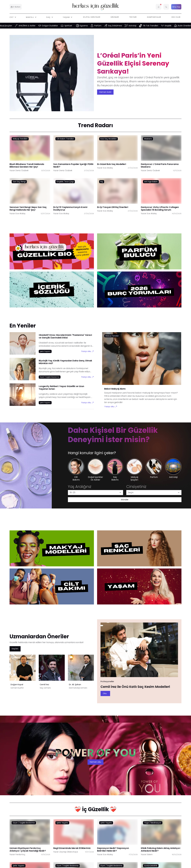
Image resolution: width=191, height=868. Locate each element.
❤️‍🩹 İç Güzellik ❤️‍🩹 (95, 809)
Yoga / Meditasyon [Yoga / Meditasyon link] (153, 823)
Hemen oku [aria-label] (95, 762)
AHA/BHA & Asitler (31, 26)
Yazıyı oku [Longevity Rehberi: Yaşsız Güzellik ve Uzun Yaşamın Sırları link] (88, 402)
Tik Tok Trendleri (155, 26)
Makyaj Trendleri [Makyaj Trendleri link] (20, 139)
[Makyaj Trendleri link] (112, 336)
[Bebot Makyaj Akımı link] (142, 360)
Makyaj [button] (30, 17)
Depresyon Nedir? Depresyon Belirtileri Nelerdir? (113, 849)
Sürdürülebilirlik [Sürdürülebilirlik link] (151, 866)
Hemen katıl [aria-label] (105, 92)
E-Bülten (16, 7)
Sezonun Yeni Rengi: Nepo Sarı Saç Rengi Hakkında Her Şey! (28, 208)
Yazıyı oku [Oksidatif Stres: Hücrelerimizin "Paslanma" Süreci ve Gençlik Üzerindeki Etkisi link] (88, 351)
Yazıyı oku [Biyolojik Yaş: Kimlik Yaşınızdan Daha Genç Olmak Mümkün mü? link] (88, 377)
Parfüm (102, 26)
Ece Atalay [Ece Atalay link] (108, 168)
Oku (105, 693)
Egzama (88, 26)
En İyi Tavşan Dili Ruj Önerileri (113, 207)
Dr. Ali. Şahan (75, 685)
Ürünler (115, 17)
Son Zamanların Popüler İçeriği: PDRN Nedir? (73, 165)
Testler (133, 17)
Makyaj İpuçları (9, 26)
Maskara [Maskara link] (148, 139)
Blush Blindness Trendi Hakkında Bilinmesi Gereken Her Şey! (27, 165)
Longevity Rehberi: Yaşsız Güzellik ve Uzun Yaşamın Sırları (61, 387)
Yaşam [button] (67, 17)
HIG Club (176, 17)
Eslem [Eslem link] (150, 854)
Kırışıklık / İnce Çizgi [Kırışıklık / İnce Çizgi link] (65, 182)
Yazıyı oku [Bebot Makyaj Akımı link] (111, 407)
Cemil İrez (44, 685)
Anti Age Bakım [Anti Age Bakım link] (151, 182)
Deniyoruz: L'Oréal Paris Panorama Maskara (160, 165)
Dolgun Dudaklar (54, 26)
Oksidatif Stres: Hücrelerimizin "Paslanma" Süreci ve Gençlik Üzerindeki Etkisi (65, 336)
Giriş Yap (176, 7)
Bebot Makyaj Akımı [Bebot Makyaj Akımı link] (115, 389)
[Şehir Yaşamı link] (45, 351)
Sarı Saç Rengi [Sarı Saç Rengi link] (19, 182)
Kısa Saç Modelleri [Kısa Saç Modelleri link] (108, 139)
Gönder (125, 500)
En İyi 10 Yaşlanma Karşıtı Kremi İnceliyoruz (70, 208)
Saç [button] (49, 17)
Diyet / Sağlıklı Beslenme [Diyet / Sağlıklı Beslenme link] (24, 823)
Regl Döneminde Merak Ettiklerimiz (72, 848)
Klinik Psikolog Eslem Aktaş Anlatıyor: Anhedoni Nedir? (161, 849)
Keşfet (15, 649)
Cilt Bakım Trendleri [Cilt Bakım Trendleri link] (65, 139)
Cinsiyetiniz (136, 487)
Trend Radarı (95, 125)
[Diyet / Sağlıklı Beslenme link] (50, 377)
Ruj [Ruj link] (102, 182)
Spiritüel (72, 26)
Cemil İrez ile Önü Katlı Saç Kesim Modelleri (135, 687)
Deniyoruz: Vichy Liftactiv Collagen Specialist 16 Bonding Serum (160, 208)
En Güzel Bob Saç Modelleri (112, 164)
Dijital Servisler (92, 17)
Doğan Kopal (17, 685)
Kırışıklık (172, 26)
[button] (159, 7)
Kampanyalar (154, 17)
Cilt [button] (12, 17)
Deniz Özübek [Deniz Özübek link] (22, 170)
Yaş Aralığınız (80, 487)
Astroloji (136, 26)
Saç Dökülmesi (119, 26)
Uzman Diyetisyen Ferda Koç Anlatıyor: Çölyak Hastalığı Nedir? (28, 849)
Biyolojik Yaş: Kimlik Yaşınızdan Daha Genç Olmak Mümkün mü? (65, 362)
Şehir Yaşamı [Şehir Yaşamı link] (62, 823)
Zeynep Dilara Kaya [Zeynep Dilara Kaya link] (69, 852)
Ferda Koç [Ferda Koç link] (20, 854)
